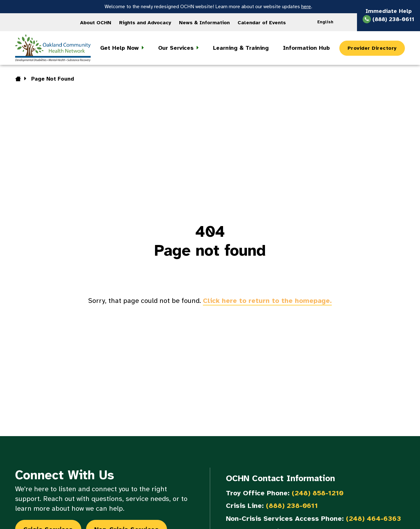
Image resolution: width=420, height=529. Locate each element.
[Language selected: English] (327, 22)
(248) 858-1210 (318, 493)
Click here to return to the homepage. (267, 301)
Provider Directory (372, 48)
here (306, 7)
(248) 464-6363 (374, 518)
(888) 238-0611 (292, 506)
